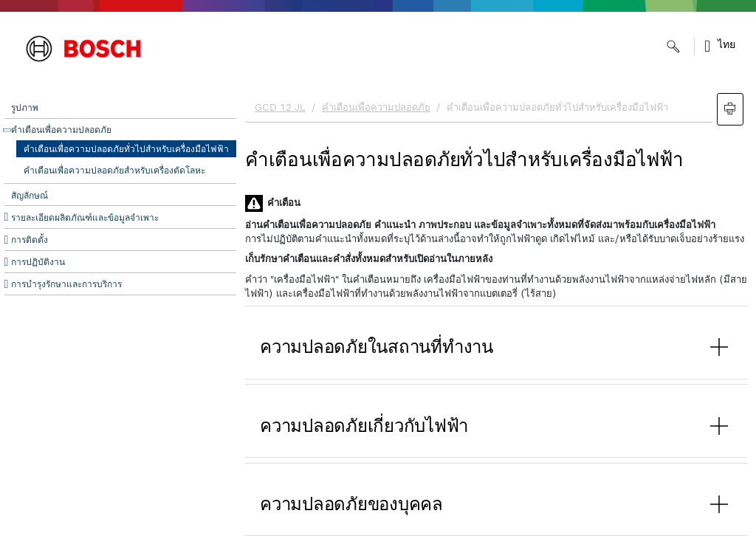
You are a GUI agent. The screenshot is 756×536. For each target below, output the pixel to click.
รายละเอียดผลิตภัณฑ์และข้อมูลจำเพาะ (85, 218)
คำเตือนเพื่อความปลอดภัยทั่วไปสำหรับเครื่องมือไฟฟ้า (126, 149)
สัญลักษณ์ (30, 196)
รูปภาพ (25, 108)
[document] (496, 311)
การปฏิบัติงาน (38, 262)
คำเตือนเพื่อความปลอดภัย (61, 130)
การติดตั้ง (30, 240)
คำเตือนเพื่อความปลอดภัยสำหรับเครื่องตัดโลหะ (114, 171)
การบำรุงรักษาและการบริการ (66, 284)
